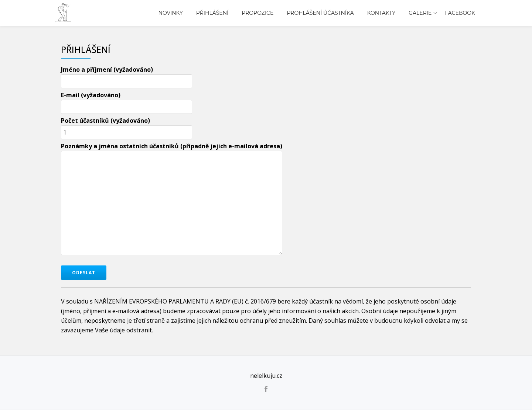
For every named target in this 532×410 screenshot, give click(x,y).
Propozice (258, 13)
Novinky (171, 13)
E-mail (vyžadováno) (127, 101)
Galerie (420, 13)
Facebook (460, 13)
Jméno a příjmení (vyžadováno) (127, 75)
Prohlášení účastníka (320, 13)
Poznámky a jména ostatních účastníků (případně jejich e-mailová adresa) (172, 199)
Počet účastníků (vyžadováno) (127, 126)
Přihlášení (212, 13)
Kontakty (381, 13)
